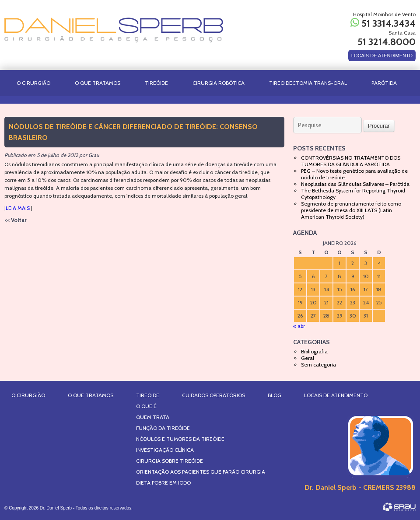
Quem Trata (153, 417)
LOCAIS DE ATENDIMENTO (382, 56)
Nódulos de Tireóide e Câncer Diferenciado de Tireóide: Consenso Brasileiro (133, 132)
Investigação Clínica (165, 450)
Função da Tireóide (163, 428)
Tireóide (156, 83)
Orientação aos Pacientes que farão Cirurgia (201, 472)
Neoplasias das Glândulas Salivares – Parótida (355, 184)
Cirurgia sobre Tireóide (170, 461)
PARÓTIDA (384, 83)
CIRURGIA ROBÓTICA (219, 83)
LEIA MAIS (18, 208)
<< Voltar (16, 220)
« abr (299, 326)
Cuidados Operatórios (213, 395)
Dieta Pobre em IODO (163, 483)
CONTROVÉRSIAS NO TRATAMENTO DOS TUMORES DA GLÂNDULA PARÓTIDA (351, 161)
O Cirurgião (33, 83)
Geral (308, 358)
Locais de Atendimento (336, 395)
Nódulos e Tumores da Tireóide (180, 439)
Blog (275, 395)
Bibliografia (314, 351)
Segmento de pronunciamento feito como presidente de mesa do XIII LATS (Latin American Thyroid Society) (351, 210)
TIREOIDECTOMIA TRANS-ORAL (308, 83)
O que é (146, 406)
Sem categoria (318, 365)
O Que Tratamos (98, 83)
